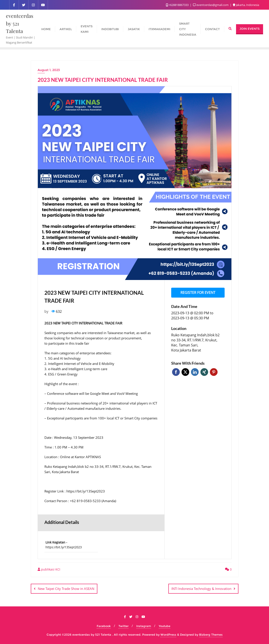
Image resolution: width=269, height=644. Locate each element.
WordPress (168, 635)
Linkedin (195, 372)
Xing (204, 372)
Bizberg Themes (211, 635)
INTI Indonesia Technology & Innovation (201, 589)
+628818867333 (178, 5)
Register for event (198, 292)
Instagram (144, 626)
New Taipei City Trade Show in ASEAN (66, 589)
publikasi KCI (49, 569)
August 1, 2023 (49, 70)
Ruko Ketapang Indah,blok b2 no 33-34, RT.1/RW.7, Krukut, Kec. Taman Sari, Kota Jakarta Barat (195, 342)
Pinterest (214, 372)
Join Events (250, 29)
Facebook (176, 372)
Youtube (164, 626)
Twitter (185, 372)
